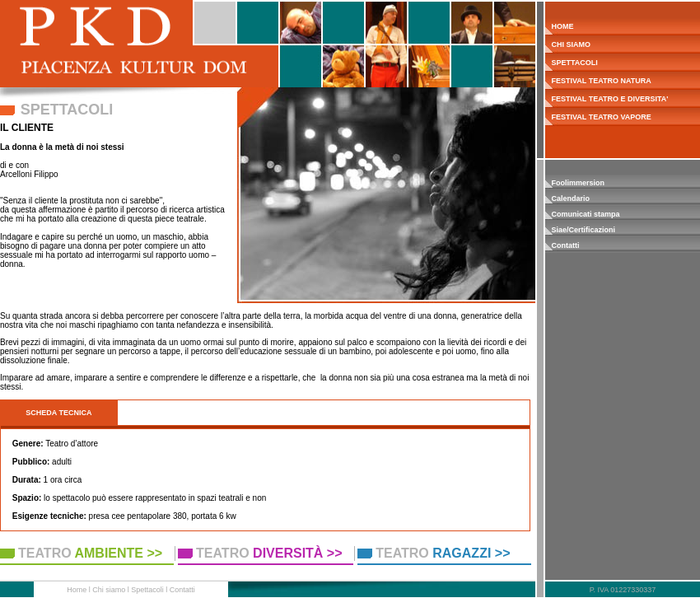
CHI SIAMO (568, 44)
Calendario (571, 199)
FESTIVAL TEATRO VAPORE (598, 117)
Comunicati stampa (586, 214)
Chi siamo (109, 590)
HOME (560, 26)
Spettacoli (147, 590)
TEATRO (90, 553)
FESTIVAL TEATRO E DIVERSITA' (607, 99)
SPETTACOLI (572, 63)
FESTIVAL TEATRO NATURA (598, 81)
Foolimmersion (579, 183)
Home (77, 590)
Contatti (566, 245)
